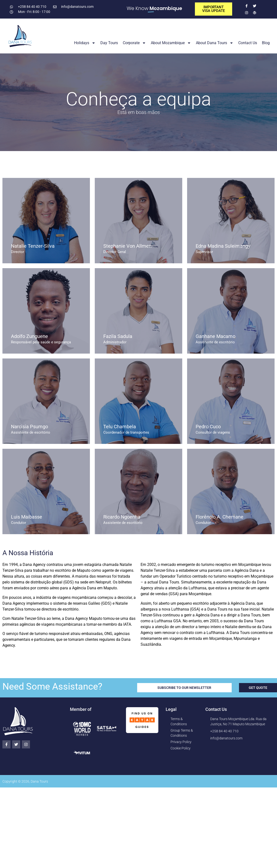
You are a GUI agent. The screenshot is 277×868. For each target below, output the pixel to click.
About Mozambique (171, 43)
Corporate (134, 43)
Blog (266, 43)
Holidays (85, 43)
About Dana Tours (215, 43)
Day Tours (109, 43)
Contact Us (248, 43)
